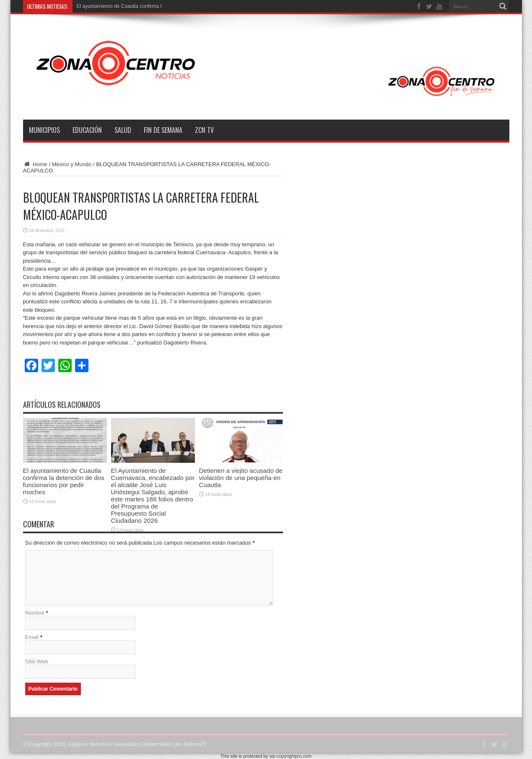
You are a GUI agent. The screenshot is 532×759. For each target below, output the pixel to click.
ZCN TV (204, 130)
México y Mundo (72, 164)
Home (35, 164)
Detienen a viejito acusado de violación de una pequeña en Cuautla (241, 478)
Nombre (35, 613)
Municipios (44, 130)
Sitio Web (37, 661)
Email (32, 637)
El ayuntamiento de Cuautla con (112, 6)
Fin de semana (163, 130)
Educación (87, 130)
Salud (123, 130)
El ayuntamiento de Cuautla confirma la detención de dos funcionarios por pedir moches (64, 481)
